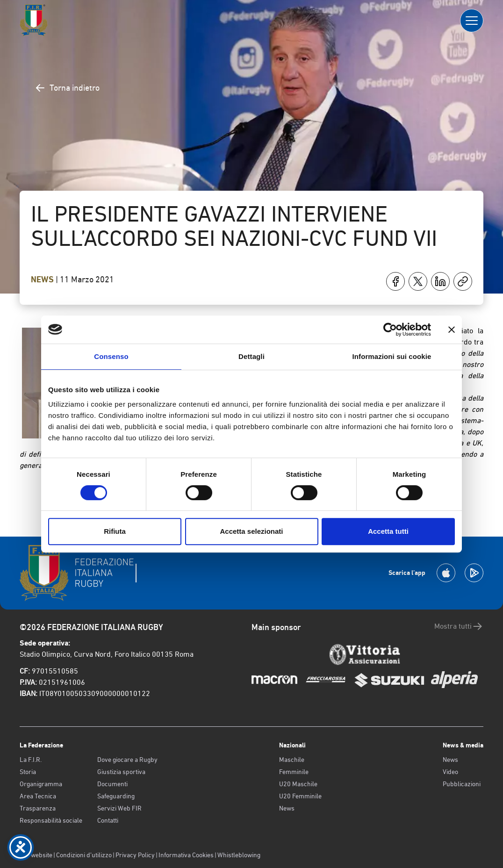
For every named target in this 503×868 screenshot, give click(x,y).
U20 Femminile (300, 796)
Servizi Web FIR (119, 808)
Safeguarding (116, 796)
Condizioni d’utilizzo (84, 855)
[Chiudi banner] (452, 330)
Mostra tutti (459, 626)
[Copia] (463, 281)
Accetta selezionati (251, 531)
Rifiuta (115, 531)
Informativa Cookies (186, 855)
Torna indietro (67, 88)
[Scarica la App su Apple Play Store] (446, 573)
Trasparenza (38, 808)
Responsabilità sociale (51, 820)
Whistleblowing (239, 855)
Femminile (294, 772)
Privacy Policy (135, 855)
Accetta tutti (388, 531)
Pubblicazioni (462, 784)
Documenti (112, 784)
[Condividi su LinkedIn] (440, 281)
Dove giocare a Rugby (127, 760)
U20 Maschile (298, 784)
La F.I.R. (31, 760)
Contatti (108, 820)
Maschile (292, 760)
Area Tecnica (38, 796)
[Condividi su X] (418, 281)
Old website (36, 855)
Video (450, 772)
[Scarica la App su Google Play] (474, 573)
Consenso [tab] (111, 356)
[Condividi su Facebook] (395, 281)
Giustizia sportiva (121, 772)
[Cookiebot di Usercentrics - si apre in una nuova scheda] (390, 330)
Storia (28, 772)
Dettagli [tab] (251, 356)
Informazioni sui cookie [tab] (392, 356)
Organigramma (41, 784)
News (43, 280)
